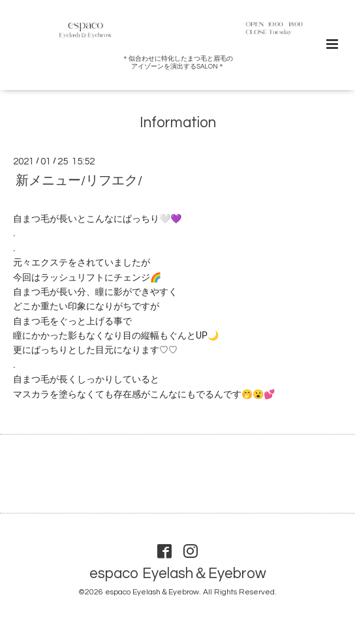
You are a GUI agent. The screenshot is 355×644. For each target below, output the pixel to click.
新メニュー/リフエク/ (79, 180)
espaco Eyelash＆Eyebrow (178, 574)
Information (178, 123)
